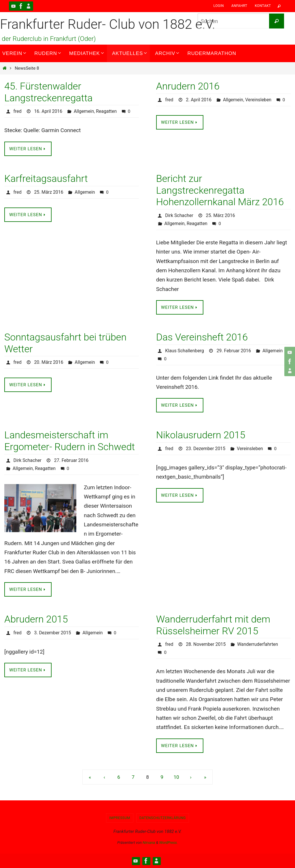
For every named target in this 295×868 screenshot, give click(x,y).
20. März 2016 (49, 362)
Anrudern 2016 (188, 86)
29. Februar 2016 (234, 351)
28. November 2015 (206, 644)
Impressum (120, 818)
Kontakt (263, 6)
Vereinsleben (259, 100)
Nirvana (149, 843)
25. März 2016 (49, 192)
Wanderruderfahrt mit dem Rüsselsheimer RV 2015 (213, 625)
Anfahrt (239, 6)
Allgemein (84, 111)
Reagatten (107, 111)
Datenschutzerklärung (163, 818)
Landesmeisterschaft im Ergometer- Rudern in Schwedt (70, 441)
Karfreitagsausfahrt (46, 178)
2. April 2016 (199, 100)
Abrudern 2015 (36, 619)
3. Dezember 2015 (53, 633)
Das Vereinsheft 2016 (202, 337)
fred (18, 111)
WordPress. (168, 843)
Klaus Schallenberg (185, 351)
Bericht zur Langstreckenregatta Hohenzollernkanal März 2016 (220, 190)
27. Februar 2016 (72, 460)
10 (176, 777)
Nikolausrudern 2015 (201, 435)
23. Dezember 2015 (206, 449)
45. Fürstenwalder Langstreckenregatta (49, 92)
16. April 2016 (49, 111)
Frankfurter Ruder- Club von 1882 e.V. (108, 24)
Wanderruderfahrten (258, 644)
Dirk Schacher (179, 215)
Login (219, 6)
